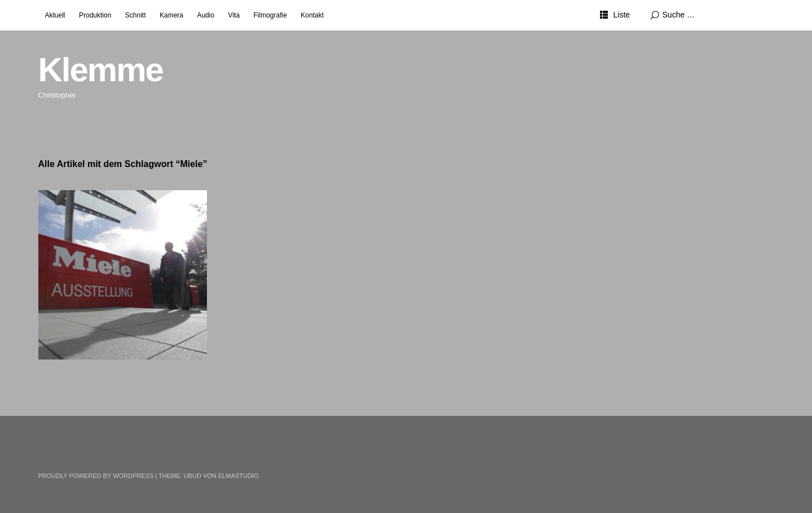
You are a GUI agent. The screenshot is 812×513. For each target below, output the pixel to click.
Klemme (101, 70)
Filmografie (270, 15)
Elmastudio (239, 476)
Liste (621, 15)
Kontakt (312, 15)
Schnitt (136, 15)
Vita (234, 15)
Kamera (171, 15)
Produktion (95, 15)
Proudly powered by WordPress (96, 476)
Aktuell (55, 15)
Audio (206, 15)
